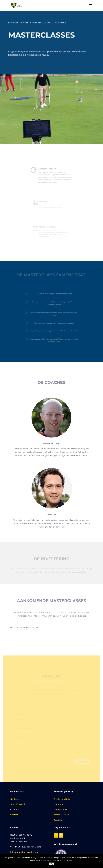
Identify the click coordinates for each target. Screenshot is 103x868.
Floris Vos (58, 804)
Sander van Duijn (62, 799)
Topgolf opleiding (19, 804)
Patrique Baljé (61, 810)
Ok (51, 864)
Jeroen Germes (61, 815)
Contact (14, 815)
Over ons (15, 810)
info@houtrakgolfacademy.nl (24, 852)
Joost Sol (58, 820)
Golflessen (15, 799)
